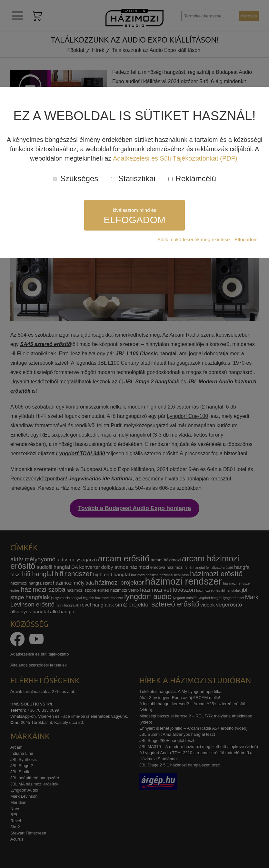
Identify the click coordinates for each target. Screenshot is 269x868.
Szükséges (75, 178)
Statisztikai (133, 178)
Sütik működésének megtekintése (194, 239)
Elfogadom (246, 239)
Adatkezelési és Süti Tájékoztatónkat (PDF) (175, 158)
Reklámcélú (192, 178)
